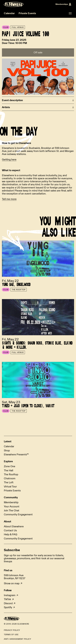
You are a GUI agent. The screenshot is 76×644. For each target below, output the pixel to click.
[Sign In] (63, 4)
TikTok (7, 599)
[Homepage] (14, 4)
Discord (8, 603)
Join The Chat (12, 510)
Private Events (27, 13)
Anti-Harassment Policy (18, 639)
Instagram (10, 595)
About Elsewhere (14, 526)
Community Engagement (18, 514)
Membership (11, 502)
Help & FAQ (11, 534)
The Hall (9, 470)
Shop (7, 450)
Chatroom (10, 478)
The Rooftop (11, 474)
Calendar (9, 13)
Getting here (9, 159)
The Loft (9, 482)
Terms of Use (11, 634)
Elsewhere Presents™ (16, 454)
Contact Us (10, 530)
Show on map (12, 583)
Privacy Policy (12, 630)
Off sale (38, 52)
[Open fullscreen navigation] (70, 13)
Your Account (12, 506)
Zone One (10, 466)
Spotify (8, 607)
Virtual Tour (10, 486)
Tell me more (9, 199)
